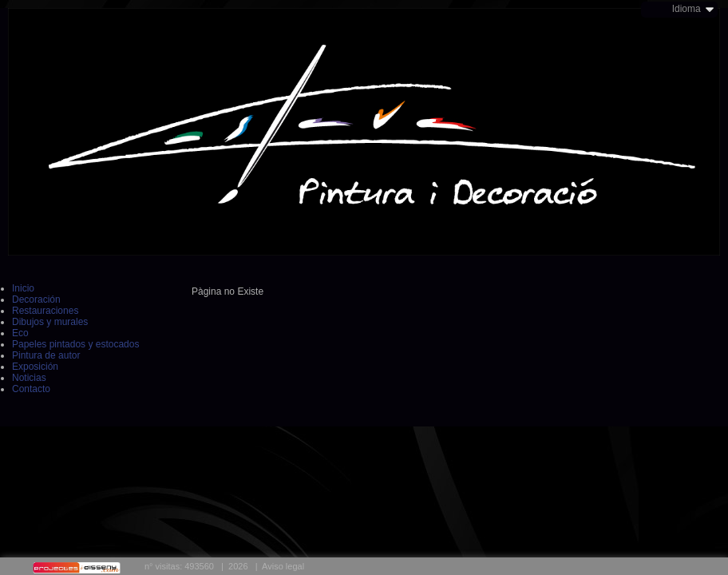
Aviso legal (283, 566)
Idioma (686, 9)
